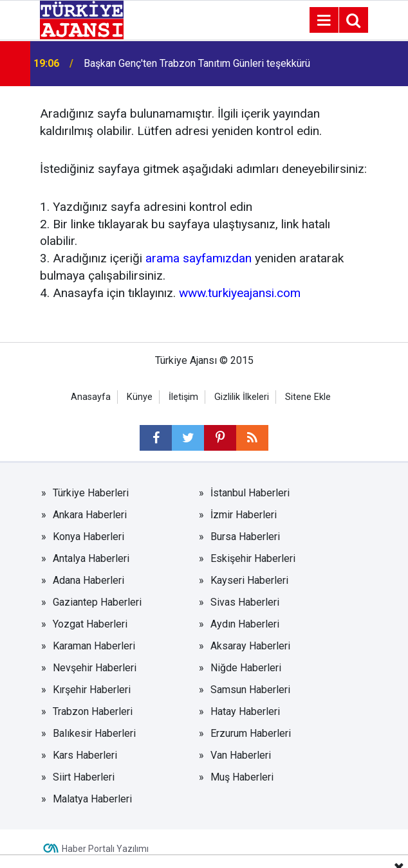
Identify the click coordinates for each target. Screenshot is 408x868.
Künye (140, 397)
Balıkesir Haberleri (94, 733)
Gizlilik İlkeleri (242, 397)
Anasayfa (91, 397)
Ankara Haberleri (90, 515)
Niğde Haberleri (246, 668)
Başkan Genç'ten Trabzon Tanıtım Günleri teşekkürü (197, 63)
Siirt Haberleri (84, 777)
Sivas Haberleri (245, 602)
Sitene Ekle (308, 397)
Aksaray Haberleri (250, 646)
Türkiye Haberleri (91, 493)
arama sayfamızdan (199, 258)
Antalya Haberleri (91, 558)
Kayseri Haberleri (249, 580)
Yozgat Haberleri (90, 624)
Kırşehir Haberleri (92, 690)
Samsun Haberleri (250, 690)
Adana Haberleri (88, 580)
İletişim (183, 397)
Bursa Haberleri (245, 537)
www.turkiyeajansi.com (240, 293)
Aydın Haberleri (245, 624)
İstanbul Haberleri (250, 493)
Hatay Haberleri (245, 711)
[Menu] (324, 21)
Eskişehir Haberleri (253, 558)
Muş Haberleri (242, 777)
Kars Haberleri (85, 755)
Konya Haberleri (88, 537)
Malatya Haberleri (92, 799)
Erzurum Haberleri (251, 733)
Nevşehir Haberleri (95, 668)
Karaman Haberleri (94, 646)
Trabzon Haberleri (93, 711)
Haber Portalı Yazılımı (105, 849)
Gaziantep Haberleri (97, 602)
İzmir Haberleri (244, 515)
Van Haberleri (241, 755)
